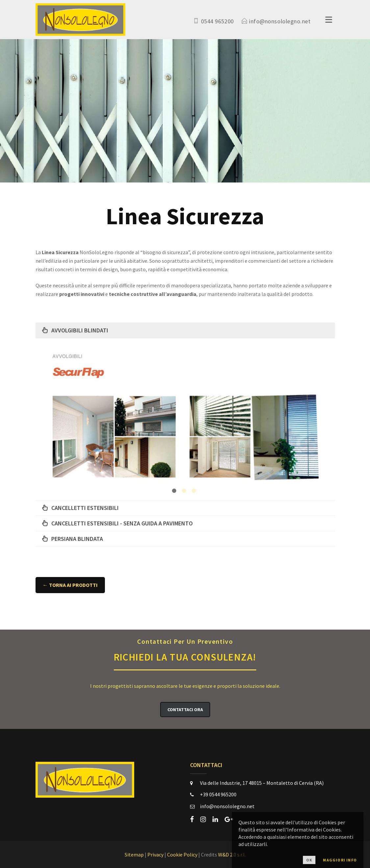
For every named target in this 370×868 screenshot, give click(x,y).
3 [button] (194, 491)
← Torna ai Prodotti (70, 585)
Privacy (155, 855)
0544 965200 (217, 21)
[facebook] (192, 819)
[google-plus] (229, 819)
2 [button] (184, 491)
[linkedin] (215, 819)
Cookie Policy (182, 855)
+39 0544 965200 (218, 794)
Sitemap (134, 855)
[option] (185, 418)
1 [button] (174, 491)
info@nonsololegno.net (280, 21)
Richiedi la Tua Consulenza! (185, 650)
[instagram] (203, 819)
